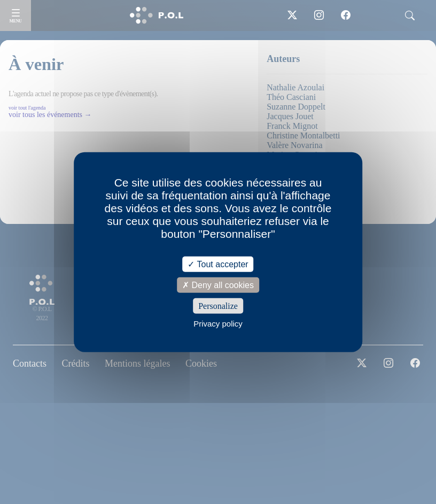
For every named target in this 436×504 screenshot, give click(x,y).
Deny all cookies (218, 285)
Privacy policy (218, 324)
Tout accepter (218, 264)
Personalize (218, 306)
